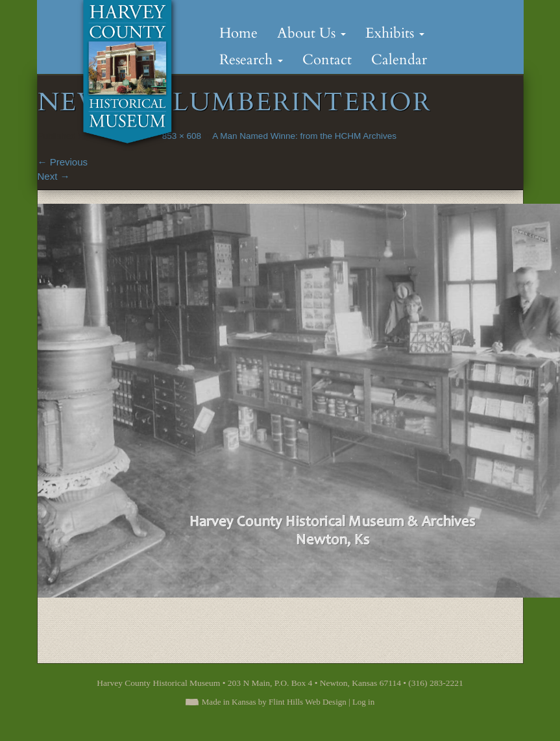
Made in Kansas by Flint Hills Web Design (274, 702)
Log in (363, 702)
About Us (311, 33)
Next (54, 176)
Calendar (399, 60)
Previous (63, 162)
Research (251, 60)
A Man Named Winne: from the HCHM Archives (304, 136)
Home (238, 33)
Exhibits (395, 33)
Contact (327, 60)
